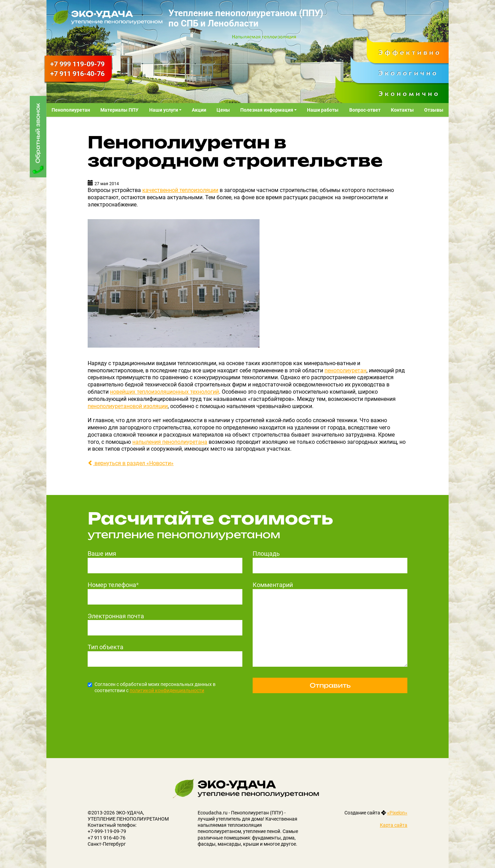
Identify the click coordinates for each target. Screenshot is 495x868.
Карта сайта (394, 825)
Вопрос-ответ (365, 110)
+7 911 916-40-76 (107, 838)
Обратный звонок (38, 133)
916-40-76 (77, 74)
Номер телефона (113, 585)
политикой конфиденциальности (167, 690)
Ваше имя (102, 554)
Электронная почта (116, 616)
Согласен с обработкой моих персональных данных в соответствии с (152, 687)
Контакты (402, 110)
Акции (199, 110)
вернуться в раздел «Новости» (131, 463)
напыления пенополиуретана (170, 442)
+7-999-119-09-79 (107, 831)
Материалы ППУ (119, 110)
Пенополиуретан (71, 110)
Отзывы (434, 110)
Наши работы (323, 110)
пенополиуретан (345, 370)
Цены (223, 110)
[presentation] (140, 715)
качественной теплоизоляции (180, 190)
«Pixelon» (397, 813)
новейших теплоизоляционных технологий (164, 392)
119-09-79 (77, 64)
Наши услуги (164, 110)
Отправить (330, 685)
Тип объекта (106, 647)
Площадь (266, 554)
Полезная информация (267, 110)
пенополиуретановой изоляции (128, 406)
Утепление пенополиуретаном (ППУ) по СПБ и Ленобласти (246, 18)
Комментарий (273, 585)
